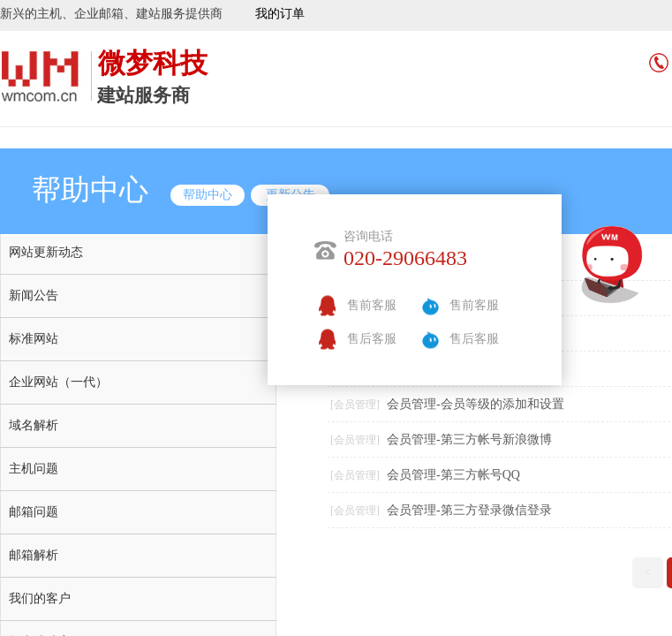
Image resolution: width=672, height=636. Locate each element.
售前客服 (372, 305)
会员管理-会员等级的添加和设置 (476, 404)
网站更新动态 (46, 252)
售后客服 (372, 339)
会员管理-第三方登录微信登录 (469, 510)
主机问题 (34, 469)
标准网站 (34, 339)
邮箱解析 (34, 555)
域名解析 (34, 425)
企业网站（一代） (58, 382)
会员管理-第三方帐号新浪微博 (469, 439)
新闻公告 (34, 295)
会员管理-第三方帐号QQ (453, 475)
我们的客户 (40, 598)
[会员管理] (355, 405)
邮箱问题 (34, 512)
